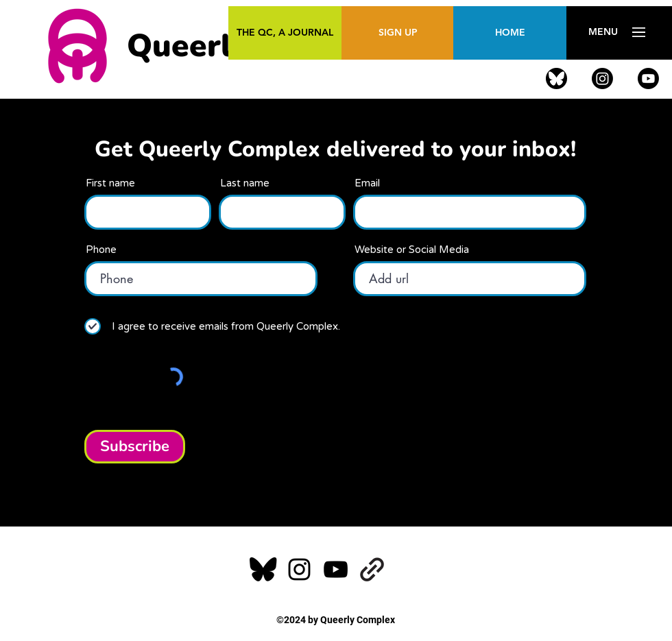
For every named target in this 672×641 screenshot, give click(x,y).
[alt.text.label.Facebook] (556, 78)
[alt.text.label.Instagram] (602, 78)
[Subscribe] (135, 447)
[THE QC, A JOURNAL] (285, 33)
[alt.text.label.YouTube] (648, 78)
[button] (603, 32)
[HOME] (510, 33)
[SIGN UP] (398, 33)
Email (367, 183)
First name (110, 183)
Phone (101, 250)
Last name (245, 183)
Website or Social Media (412, 250)
